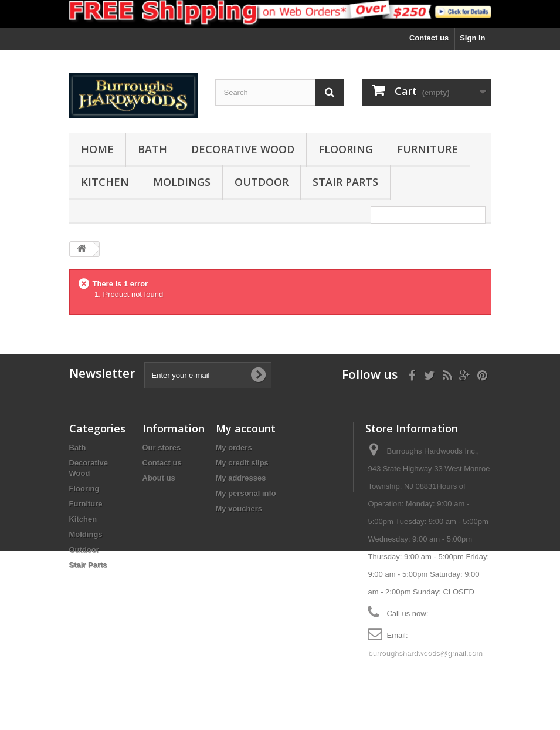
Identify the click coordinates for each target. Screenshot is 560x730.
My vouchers (239, 508)
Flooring (346, 149)
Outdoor (262, 182)
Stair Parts (345, 182)
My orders (234, 447)
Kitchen (105, 182)
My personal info (246, 493)
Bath (152, 149)
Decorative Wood (243, 149)
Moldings (182, 182)
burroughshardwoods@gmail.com (425, 653)
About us (159, 478)
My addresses (241, 478)
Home (97, 149)
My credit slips (242, 463)
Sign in (472, 38)
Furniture (427, 149)
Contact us (429, 38)
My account (246, 428)
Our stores (162, 447)
